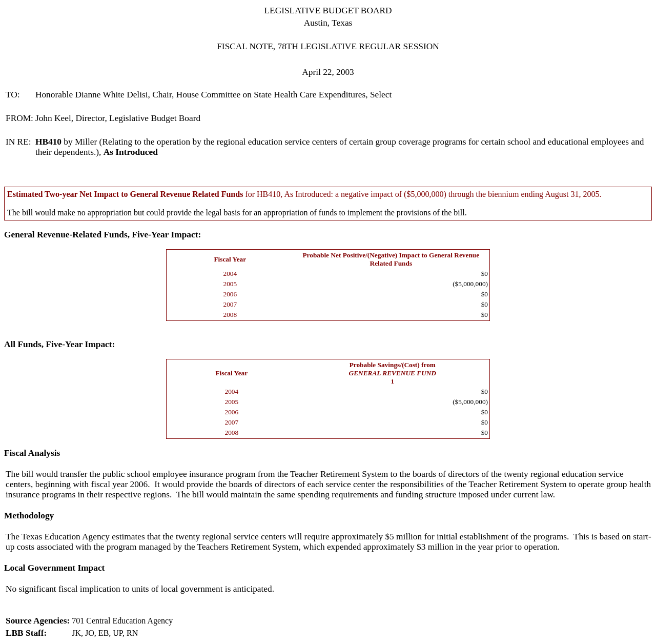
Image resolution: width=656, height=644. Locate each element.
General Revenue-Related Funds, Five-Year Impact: (102, 235)
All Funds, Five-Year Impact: (59, 344)
